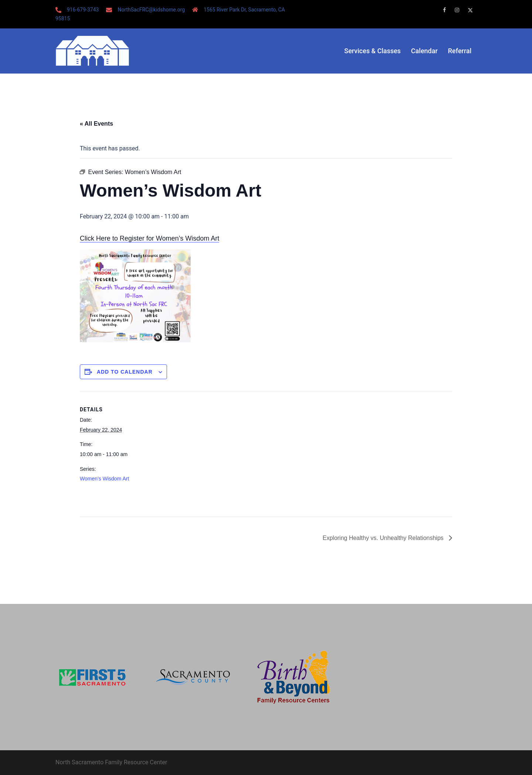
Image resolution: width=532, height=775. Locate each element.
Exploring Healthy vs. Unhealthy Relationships (384, 538)
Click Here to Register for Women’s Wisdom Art (149, 238)
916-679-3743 (83, 10)
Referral (460, 51)
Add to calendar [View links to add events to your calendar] (125, 372)
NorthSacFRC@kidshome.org (151, 10)
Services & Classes (373, 51)
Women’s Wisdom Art (104, 479)
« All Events (96, 124)
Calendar (424, 51)
